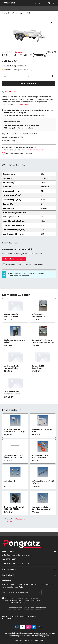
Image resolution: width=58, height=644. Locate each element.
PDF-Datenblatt (9, 92)
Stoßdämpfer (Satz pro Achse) (14, 341)
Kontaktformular (23, 563)
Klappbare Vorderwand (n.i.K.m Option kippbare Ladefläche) (42, 341)
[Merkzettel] (40, 3)
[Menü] (54, 3)
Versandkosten (43, 633)
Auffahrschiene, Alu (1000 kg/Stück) (43, 482)
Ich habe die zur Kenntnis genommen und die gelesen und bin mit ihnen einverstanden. (23, 600)
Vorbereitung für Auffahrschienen (11, 315)
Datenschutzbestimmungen (25, 598)
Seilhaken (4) (10, 481)
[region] (29, 33)
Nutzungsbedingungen (37, 609)
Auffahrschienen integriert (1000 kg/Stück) (39, 315)
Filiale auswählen (37, 150)
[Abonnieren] (39, 592)
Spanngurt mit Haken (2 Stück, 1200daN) (42, 456)
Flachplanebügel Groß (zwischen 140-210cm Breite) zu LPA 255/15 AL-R (15, 456)
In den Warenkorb (29, 83)
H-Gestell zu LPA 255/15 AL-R (42, 431)
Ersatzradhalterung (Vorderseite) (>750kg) (14, 431)
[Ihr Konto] (44, 3)
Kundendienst (8, 575)
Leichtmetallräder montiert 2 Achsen (12, 393)
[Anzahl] (29, 76)
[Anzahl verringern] (5, 76)
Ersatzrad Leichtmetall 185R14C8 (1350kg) (14, 508)
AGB (29, 600)
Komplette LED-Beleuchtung (38, 367)
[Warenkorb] (49, 3)
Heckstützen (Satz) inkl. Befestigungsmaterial (42, 508)
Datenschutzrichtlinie (19, 609)
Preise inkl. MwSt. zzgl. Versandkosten (15, 66)
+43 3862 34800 (9, 559)
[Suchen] (35, 3)
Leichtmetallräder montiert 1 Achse (12, 367)
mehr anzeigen (24, 104)
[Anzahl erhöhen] (53, 76)
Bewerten (19, 52)
